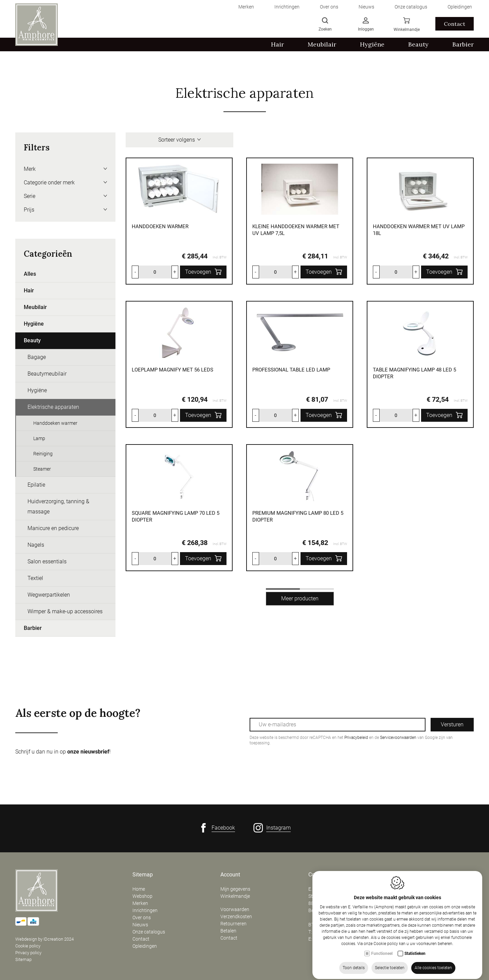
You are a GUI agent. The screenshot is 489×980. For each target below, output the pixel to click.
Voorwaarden (235, 909)
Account (230, 875)
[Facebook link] (217, 828)
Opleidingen (145, 946)
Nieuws (140, 925)
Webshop (142, 896)
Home (139, 889)
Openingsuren (413, 875)
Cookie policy (28, 946)
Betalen (228, 931)
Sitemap (23, 959)
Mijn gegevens (235, 889)
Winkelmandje (235, 896)
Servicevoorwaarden (398, 738)
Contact (141, 939)
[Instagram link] (272, 828)
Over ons (142, 918)
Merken (140, 903)
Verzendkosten (236, 917)
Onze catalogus (149, 932)
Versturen (452, 724)
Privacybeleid (356, 738)
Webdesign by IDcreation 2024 (44, 939)
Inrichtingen (145, 910)
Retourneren (233, 924)
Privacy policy (28, 953)
